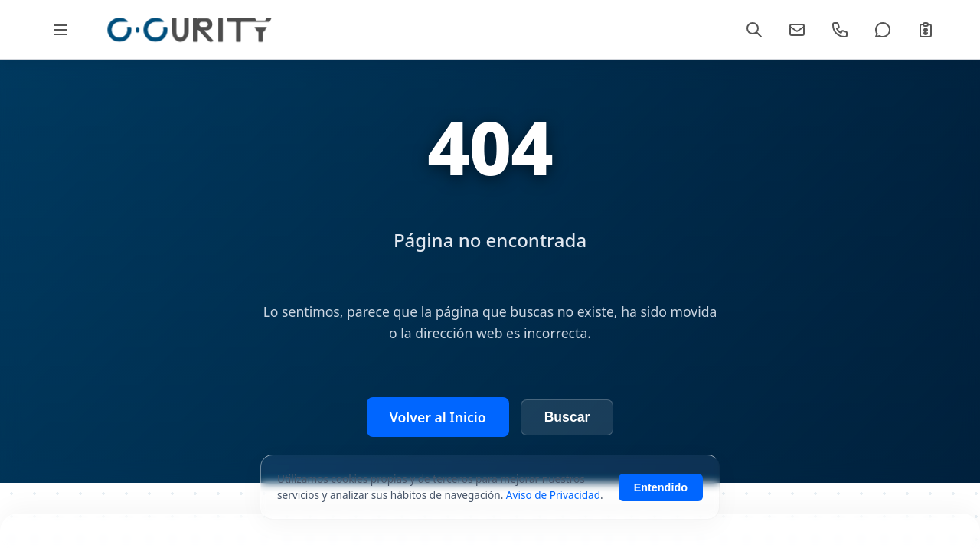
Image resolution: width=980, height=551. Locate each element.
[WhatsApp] (883, 30)
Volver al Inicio (438, 417)
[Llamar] (840, 30)
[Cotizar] (926, 30)
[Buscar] (754, 30)
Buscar (567, 417)
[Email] (797, 30)
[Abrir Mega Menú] (60, 29)
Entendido (661, 487)
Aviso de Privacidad (553, 495)
